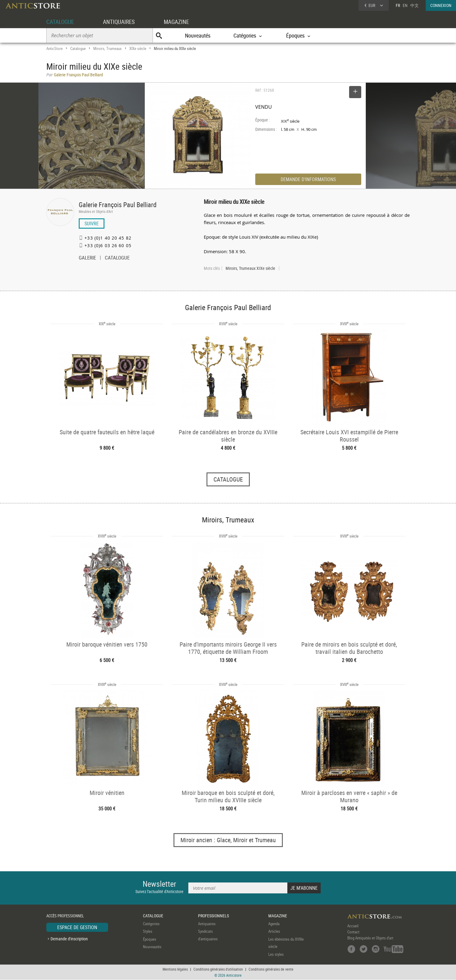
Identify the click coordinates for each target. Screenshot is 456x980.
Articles (274, 932)
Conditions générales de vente (271, 969)
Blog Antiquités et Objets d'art (370, 938)
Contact (353, 932)
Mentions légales (175, 969)
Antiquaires (207, 924)
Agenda (274, 924)
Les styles (276, 954)
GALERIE (87, 258)
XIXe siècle (138, 48)
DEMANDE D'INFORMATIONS (308, 179)
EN (405, 5)
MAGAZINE (180, 22)
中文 (415, 5)
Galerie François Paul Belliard (118, 205)
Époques (150, 939)
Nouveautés (198, 35)
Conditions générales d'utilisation (218, 969)
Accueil (353, 926)
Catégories (151, 924)
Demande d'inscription (69, 939)
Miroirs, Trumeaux (107, 48)
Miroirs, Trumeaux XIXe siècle (250, 268)
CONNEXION (441, 5)
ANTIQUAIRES (121, 22)
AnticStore (55, 48)
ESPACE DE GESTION (77, 927)
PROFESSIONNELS (213, 916)
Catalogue (78, 48)
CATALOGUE (61, 22)
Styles (148, 932)
